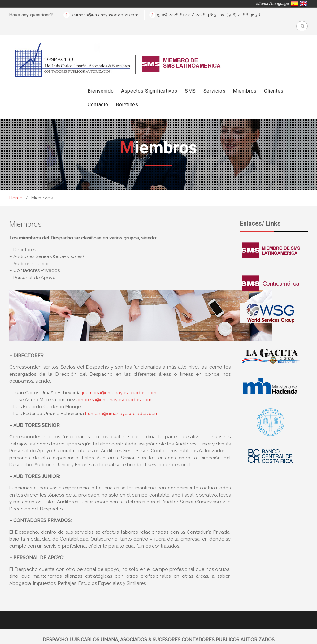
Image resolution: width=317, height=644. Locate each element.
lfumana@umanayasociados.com (122, 403)
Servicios (214, 80)
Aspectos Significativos (149, 80)
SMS (190, 80)
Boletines (127, 94)
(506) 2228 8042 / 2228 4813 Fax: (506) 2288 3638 (208, 15)
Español (295, 4)
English (303, 4)
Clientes (274, 80)
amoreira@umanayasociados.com (114, 389)
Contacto (98, 94)
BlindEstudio (265, 636)
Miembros (245, 80)
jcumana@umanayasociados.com (105, 15)
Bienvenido (101, 80)
